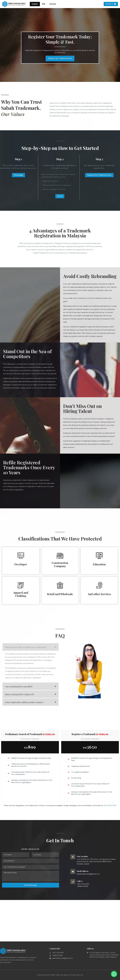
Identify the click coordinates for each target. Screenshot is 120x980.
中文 (44, 4)
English (35, 4)
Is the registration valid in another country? (24, 702)
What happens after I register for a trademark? (26, 647)
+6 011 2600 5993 (110, 805)
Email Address (83, 871)
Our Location (82, 856)
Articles (53, 4)
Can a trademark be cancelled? (19, 687)
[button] (31, 647)
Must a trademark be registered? (19, 694)
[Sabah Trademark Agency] (60, 921)
